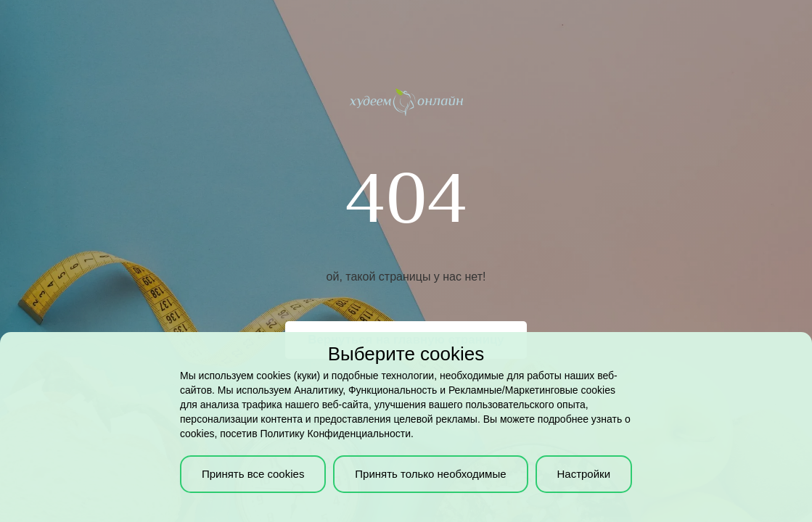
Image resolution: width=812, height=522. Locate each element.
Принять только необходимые (430, 474)
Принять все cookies (253, 474)
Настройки (583, 474)
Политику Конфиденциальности (336, 434)
